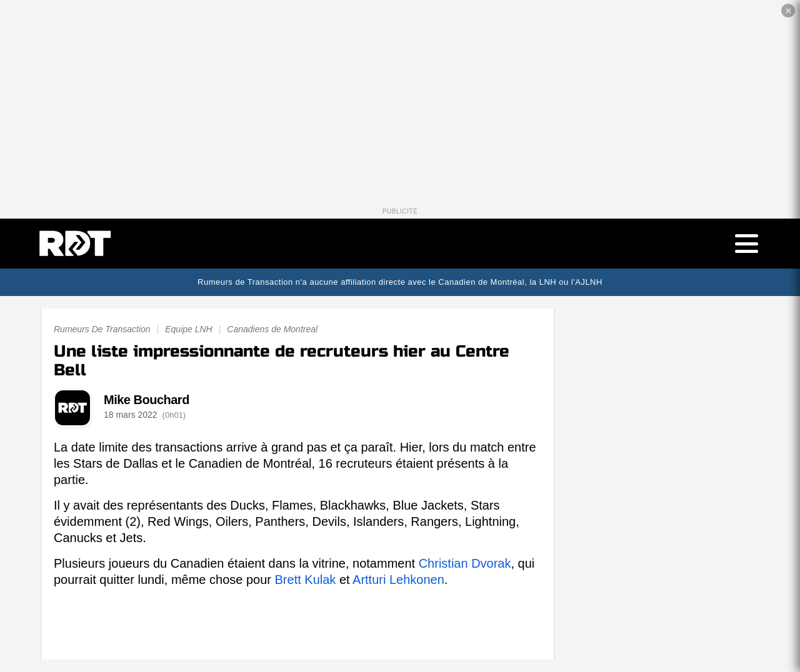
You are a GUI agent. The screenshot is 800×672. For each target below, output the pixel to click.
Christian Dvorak (465, 563)
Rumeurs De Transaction (102, 329)
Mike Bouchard (147, 400)
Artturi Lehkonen (398, 580)
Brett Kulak (306, 580)
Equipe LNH (189, 329)
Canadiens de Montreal (272, 329)
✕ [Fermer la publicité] (788, 11)
